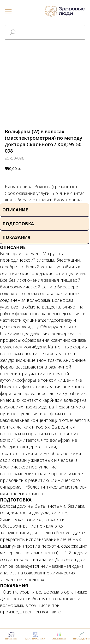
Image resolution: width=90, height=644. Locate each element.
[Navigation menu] (8, 11)
